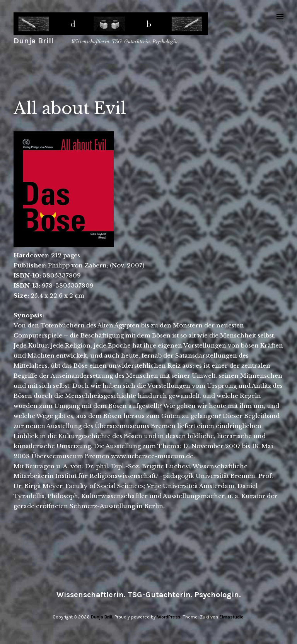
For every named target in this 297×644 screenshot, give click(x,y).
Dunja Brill (33, 41)
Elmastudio (231, 617)
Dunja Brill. (102, 617)
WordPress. (169, 617)
